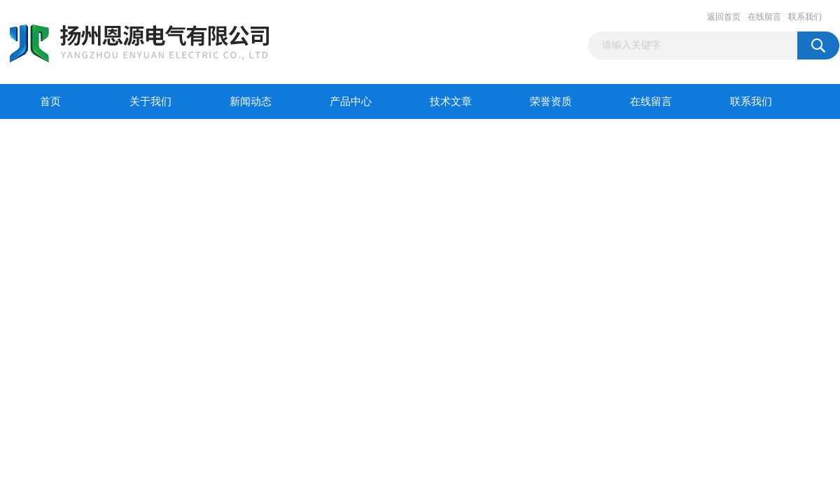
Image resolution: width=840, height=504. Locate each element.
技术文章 (451, 101)
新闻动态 (251, 101)
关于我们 (150, 101)
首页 (50, 101)
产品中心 (351, 101)
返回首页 (724, 17)
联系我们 (805, 17)
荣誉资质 (551, 101)
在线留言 (764, 17)
